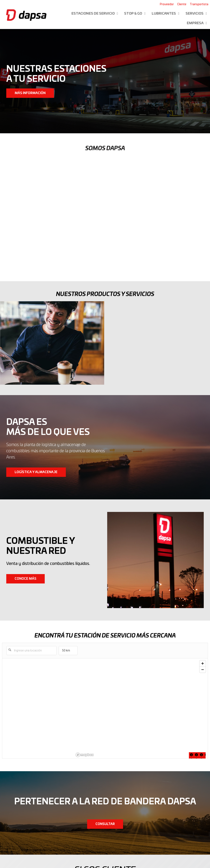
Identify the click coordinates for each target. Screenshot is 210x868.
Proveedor (167, 4)
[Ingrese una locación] (32, 651)
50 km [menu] (68, 652)
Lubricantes (165, 14)
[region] (141, 708)
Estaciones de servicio (95, 14)
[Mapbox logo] (85, 755)
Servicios (196, 14)
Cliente (182, 4)
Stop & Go (135, 14)
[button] (30, 93)
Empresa (197, 23)
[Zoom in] (203, 663)
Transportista (199, 4)
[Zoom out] (203, 670)
